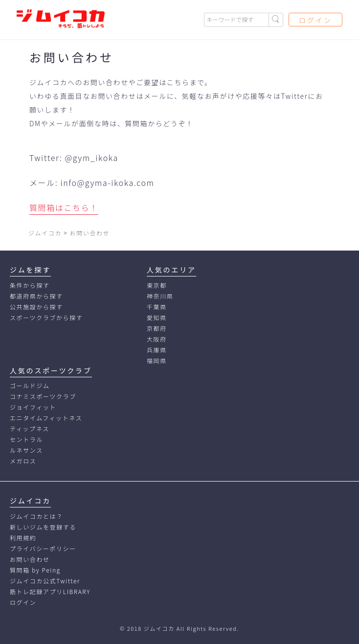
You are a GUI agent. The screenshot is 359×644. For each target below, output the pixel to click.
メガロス (23, 461)
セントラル (26, 439)
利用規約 (23, 538)
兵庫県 (157, 350)
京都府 (157, 328)
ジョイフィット (33, 407)
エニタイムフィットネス (46, 418)
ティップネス (30, 428)
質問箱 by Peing (35, 570)
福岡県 (157, 360)
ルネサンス (26, 450)
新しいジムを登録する (43, 527)
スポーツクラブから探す (46, 317)
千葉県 (157, 307)
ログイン (315, 20)
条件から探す (30, 285)
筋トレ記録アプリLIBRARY (50, 591)
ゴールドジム (30, 385)
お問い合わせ (30, 559)
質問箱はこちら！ (64, 207)
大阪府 (157, 339)
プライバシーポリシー (43, 548)
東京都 (157, 285)
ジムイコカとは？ (36, 516)
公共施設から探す (36, 307)
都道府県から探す (36, 296)
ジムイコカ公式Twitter (45, 581)
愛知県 (157, 317)
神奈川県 (160, 296)
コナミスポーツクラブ (43, 396)
